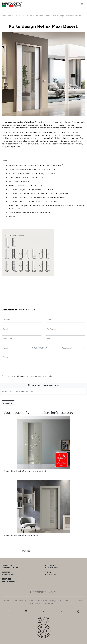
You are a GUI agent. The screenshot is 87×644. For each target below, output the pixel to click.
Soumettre (8, 403)
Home (4, 16)
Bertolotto (27, 551)
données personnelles (43, 376)
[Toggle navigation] (82, 4)
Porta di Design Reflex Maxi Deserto (66, 16)
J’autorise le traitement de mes (27, 376)
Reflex (48, 16)
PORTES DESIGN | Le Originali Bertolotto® (26, 16)
